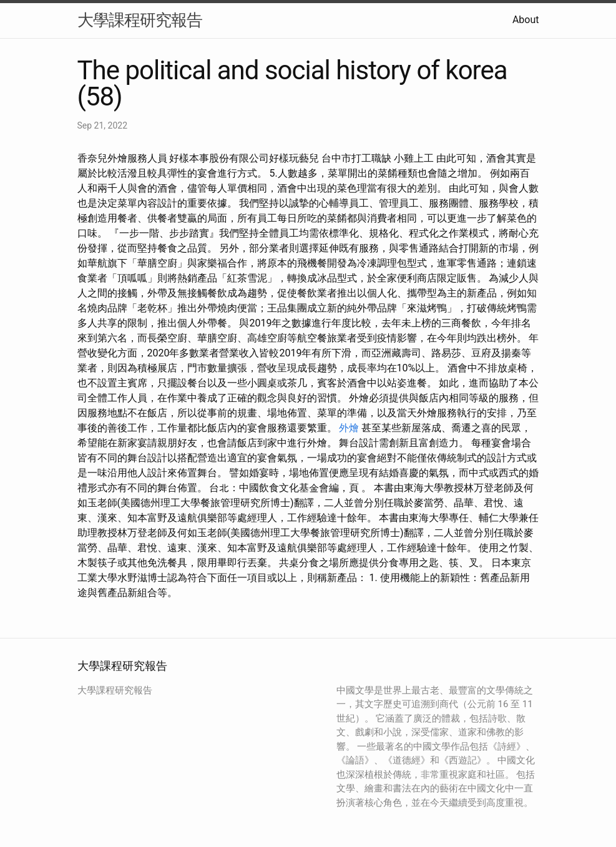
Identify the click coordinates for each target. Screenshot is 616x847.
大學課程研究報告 (140, 20)
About (526, 20)
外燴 (349, 428)
